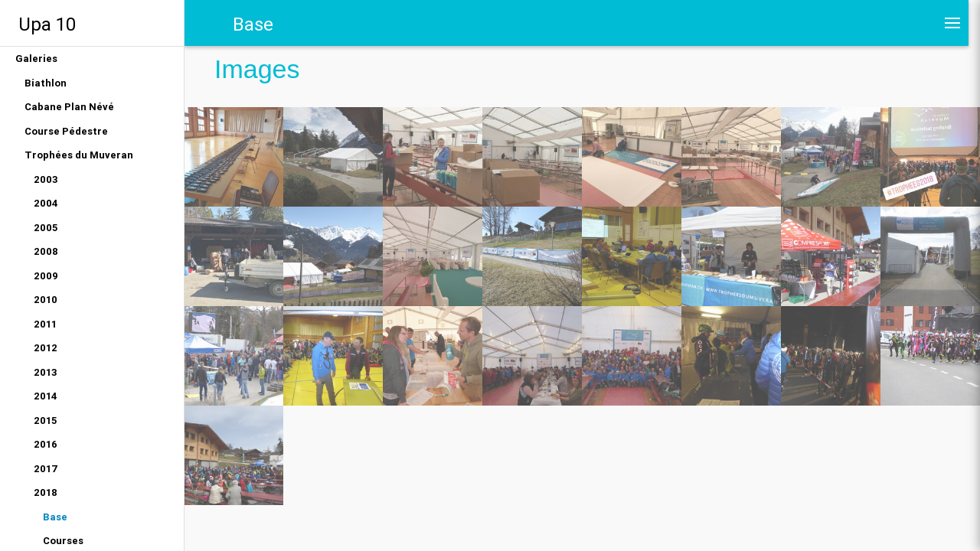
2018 (46, 492)
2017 (46, 469)
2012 (46, 348)
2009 (46, 276)
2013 (46, 372)
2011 (45, 324)
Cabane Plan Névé (69, 107)
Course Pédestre (66, 131)
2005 (46, 228)
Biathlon (46, 83)
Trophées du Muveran (79, 155)
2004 (46, 203)
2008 (46, 251)
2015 (45, 421)
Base (55, 517)
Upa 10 (47, 24)
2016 (46, 444)
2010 (46, 300)
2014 (46, 396)
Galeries (36, 59)
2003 (46, 179)
